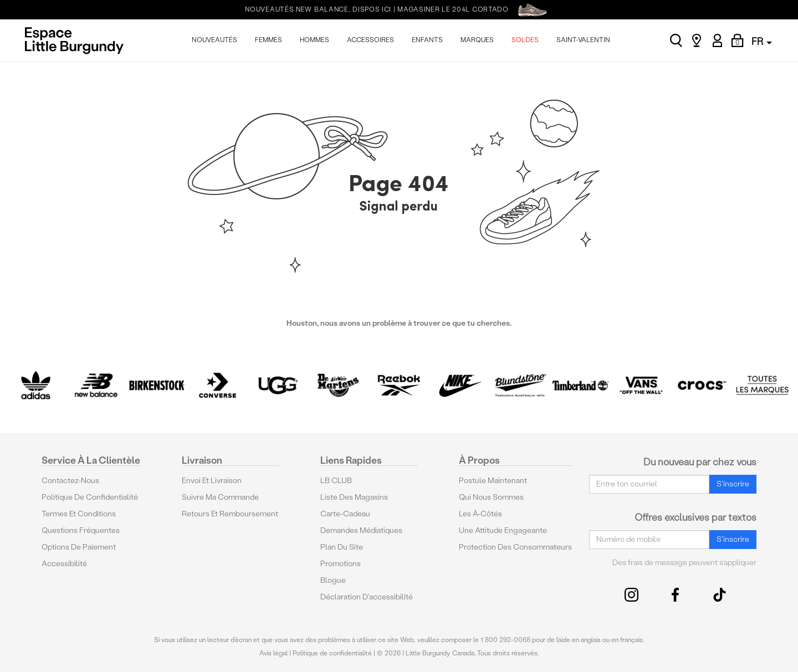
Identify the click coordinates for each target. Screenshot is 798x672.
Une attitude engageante (503, 530)
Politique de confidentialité (90, 497)
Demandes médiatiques (361, 530)
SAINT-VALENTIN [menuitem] (583, 40)
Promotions (341, 564)
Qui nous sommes (491, 497)
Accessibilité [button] (64, 564)
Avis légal (273, 653)
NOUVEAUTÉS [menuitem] (214, 40)
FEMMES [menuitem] (268, 40)
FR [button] (762, 41)
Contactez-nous (70, 481)
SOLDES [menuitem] (525, 40)
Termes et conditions (79, 514)
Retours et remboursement (230, 514)
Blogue (333, 580)
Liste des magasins (354, 497)
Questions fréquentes (81, 530)
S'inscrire (733, 484)
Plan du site (342, 547)
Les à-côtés (480, 514)
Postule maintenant (493, 481)
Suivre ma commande (220, 497)
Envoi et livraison (212, 481)
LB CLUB (336, 481)
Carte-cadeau (345, 514)
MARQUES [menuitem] (477, 40)
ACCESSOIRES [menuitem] (370, 40)
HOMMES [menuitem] (314, 40)
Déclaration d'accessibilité (367, 597)
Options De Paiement (79, 547)
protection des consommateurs (515, 547)
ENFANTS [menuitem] (427, 40)
